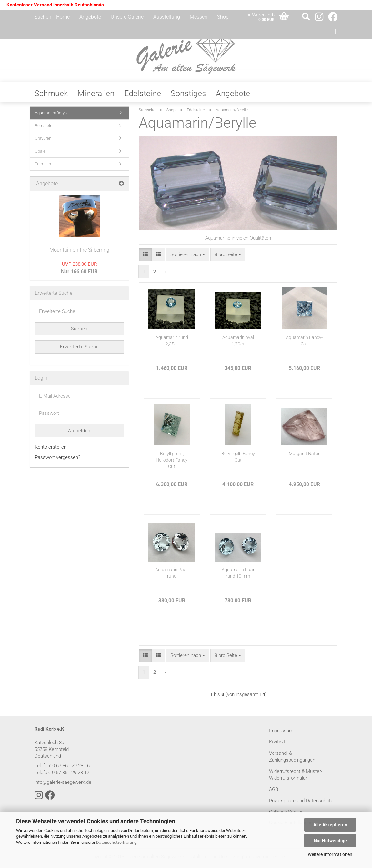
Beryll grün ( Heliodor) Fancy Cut (172, 463)
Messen (199, 17)
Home (63, 17)
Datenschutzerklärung (116, 842)
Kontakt (277, 745)
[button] (145, 258)
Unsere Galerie (127, 17)
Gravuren (43, 141)
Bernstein (44, 129)
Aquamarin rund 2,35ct (172, 344)
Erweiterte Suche (79, 350)
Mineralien (96, 97)
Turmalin (43, 167)
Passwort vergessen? (58, 461)
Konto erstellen (51, 450)
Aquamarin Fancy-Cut (304, 344)
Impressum (281, 734)
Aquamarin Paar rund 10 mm (238, 576)
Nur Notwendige (330, 841)
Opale (40, 154)
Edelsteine (143, 97)
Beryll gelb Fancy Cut (238, 460)
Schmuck (51, 97)
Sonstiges (188, 97)
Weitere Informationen (330, 854)
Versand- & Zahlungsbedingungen (292, 760)
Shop (223, 17)
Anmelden (79, 434)
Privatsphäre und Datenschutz (301, 804)
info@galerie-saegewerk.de (63, 785)
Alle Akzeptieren (330, 825)
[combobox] (188, 258)
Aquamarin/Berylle (52, 116)
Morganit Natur (304, 457)
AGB (274, 793)
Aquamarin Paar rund (172, 576)
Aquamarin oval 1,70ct (238, 344)
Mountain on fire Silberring (79, 253)
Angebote (90, 17)
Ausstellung (167, 17)
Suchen (43, 17)
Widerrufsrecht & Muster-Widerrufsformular (296, 778)
